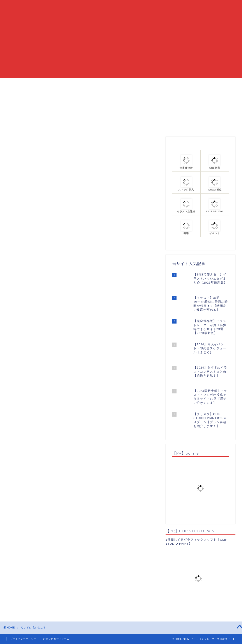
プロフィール (169, 83)
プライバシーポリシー (23, 639)
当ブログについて (97, 83)
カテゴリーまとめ (135, 83)
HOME (68, 83)
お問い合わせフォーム (56, 639)
